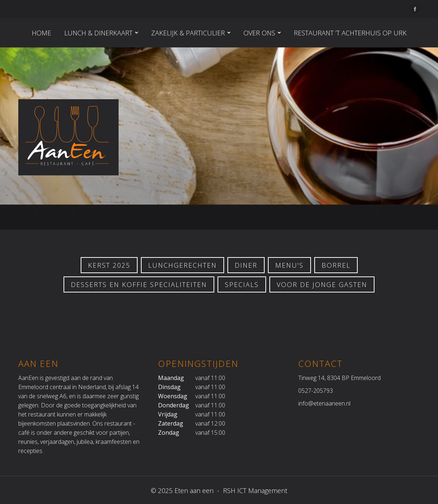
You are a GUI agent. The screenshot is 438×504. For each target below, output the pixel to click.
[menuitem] (41, 33)
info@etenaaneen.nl (324, 403)
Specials (242, 284)
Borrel (336, 265)
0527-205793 (316, 391)
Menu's (289, 265)
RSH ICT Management (254, 491)
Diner (246, 265)
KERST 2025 (109, 265)
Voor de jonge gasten (322, 284)
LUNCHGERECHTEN (182, 265)
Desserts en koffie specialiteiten (139, 284)
